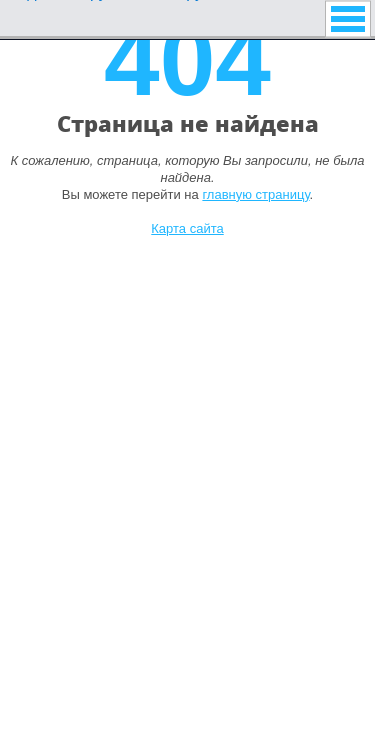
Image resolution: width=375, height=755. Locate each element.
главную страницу (255, 194)
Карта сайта (187, 228)
